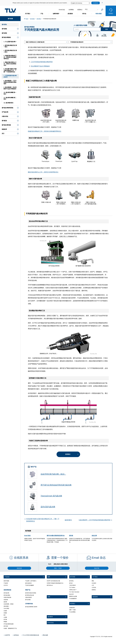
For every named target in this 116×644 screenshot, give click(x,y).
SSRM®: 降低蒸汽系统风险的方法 (55, 583)
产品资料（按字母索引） (31, 581)
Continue (96, 3)
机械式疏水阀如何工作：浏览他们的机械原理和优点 (45, 131)
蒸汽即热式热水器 (30, 595)
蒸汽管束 (6, 626)
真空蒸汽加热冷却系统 (31, 593)
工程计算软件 (72, 585)
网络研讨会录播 (73, 596)
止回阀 (5, 617)
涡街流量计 (6, 606)
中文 (86, 9)
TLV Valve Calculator (74, 592)
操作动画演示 (28, 583)
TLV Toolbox (72, 587)
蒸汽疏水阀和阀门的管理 (31, 607)
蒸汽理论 (71, 581)
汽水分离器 (6, 608)
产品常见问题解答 (30, 585)
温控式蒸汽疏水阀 (48, 507)
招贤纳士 (94, 590)
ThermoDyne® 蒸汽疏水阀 (51, 496)
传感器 (5, 613)
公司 (93, 585)
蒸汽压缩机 (28, 600)
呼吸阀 (5, 622)
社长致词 (94, 583)
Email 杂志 (27, 536)
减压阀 (5, 602)
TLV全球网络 (72, 612)
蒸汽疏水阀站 (7, 595)
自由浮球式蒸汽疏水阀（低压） (53, 474)
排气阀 (5, 620)
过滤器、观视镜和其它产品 (10, 628)
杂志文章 (94, 536)
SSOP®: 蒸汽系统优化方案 (53, 581)
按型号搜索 (6, 581)
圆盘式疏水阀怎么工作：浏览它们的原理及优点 (43, 172)
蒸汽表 (71, 536)
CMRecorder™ (73, 590)
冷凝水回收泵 (28, 597)
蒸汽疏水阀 (6, 593)
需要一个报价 (72, 610)
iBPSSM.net (50, 585)
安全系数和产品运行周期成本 (40, 66)
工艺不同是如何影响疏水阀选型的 (42, 62)
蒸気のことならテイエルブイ (10, 11)
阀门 (5, 615)
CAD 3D (6, 585)
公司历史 (94, 587)
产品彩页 (6, 583)
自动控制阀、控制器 (9, 604)
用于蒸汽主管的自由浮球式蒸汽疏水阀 (56, 485)
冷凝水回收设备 (7, 597)
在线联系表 (72, 608)
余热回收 (6, 600)
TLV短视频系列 (73, 599)
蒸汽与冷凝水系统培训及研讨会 (56, 536)
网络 (93, 581)
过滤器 (5, 611)
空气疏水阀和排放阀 (9, 624)
